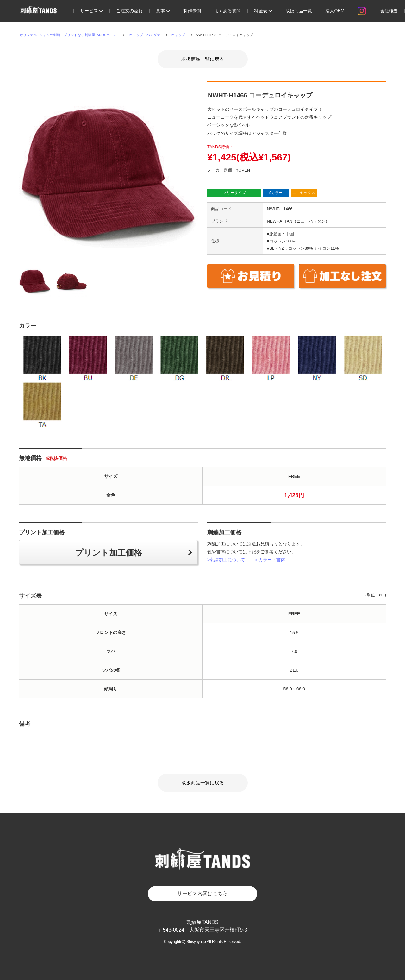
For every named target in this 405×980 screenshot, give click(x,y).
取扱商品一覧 (299, 11)
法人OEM (335, 11)
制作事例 (192, 11)
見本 (163, 11)
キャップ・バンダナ (145, 35)
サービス (91, 11)
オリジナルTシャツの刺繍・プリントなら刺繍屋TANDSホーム (68, 35)
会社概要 (389, 11)
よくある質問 (227, 11)
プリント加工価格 (109, 553)
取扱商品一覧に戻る (203, 59)
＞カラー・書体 (270, 560)
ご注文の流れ (129, 11)
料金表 (263, 11)
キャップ (178, 35)
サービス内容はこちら (202, 893)
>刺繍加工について (226, 560)
